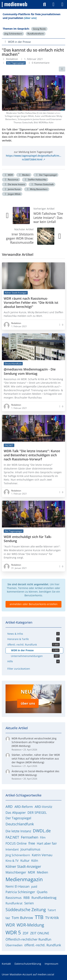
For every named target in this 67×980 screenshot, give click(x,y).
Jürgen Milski (12, 194)
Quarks (42, 892)
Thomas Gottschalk (42, 184)
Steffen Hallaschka (35, 180)
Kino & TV (12, 861)
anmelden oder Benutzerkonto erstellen (34, 604)
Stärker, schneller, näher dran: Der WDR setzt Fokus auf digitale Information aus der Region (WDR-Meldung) (36, 758)
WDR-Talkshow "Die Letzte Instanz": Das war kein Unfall (48, 218)
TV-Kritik (52, 918)
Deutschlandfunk (20, 824)
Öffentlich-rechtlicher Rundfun (28, 939)
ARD (9, 807)
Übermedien (14, 945)
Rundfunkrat (14, 903)
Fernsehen (30, 837)
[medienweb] (15, 4)
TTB (39, 917)
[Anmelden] (53, 4)
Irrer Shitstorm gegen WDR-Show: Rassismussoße (20, 238)
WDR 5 (13, 932)
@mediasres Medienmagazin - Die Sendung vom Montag (30, 372)
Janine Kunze (12, 189)
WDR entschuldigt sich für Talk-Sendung (28, 539)
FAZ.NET (12, 837)
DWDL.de (42, 831)
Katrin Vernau (42, 855)
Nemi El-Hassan (18, 886)
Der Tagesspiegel (46, 175)
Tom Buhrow (22, 918)
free (32, 843)
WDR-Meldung (30, 925)
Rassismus (11, 180)
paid (34, 887)
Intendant (12, 849)
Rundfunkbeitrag (44, 898)
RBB (27, 898)
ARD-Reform (24, 807)
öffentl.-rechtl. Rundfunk (43, 945)
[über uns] (30, 18)
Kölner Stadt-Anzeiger (23, 866)
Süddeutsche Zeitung (26, 910)
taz (8, 918)
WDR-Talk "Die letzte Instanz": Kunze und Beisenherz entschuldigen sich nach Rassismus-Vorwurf (32, 455)
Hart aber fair (47, 843)
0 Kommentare (41, 63)
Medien (24, 175)
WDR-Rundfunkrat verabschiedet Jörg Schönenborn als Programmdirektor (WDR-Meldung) (34, 742)
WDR (8, 175)
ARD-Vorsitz (43, 807)
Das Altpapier (16, 813)
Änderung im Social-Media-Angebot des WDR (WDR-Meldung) (35, 773)
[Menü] (62, 4)
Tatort (52, 910)
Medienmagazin (24, 879)
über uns (28, 703)
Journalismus (30, 849)
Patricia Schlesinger (20, 892)
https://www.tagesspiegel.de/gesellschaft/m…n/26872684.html (33, 158)
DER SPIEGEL (37, 813)
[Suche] (44, 4)
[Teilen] (62, 69)
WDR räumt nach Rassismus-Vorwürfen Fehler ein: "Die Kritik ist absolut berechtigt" (31, 303)
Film (43, 837)
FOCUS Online (16, 843)
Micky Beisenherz (37, 189)
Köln (35, 860)
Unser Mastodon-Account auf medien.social (28, 974)
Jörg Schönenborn (13, 34)
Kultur (25, 860)
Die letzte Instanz (14, 184)
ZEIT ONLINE (40, 933)
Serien (29, 903)
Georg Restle (39, 29)
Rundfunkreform (36, 34)
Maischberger (16, 872)
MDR (31, 872)
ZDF (26, 933)
